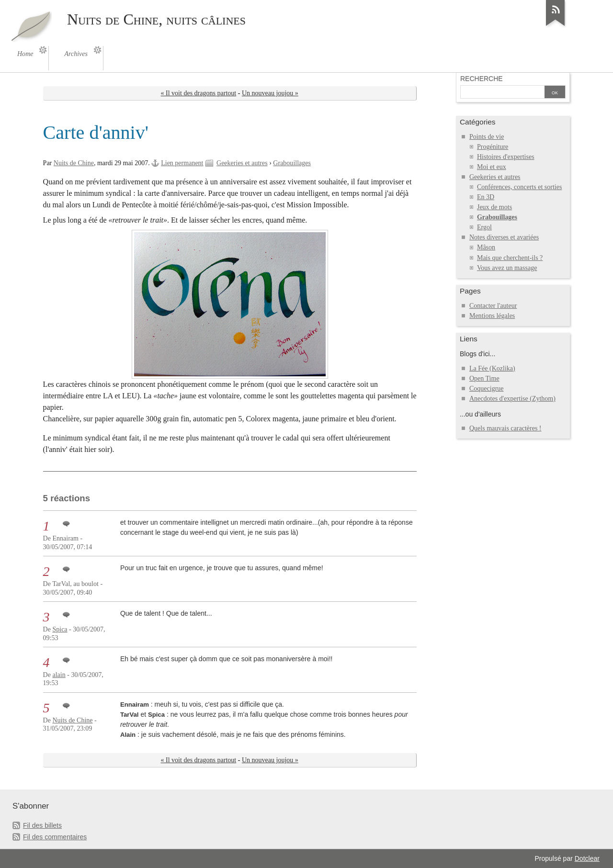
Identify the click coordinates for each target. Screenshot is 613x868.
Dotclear (587, 858)
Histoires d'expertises (506, 157)
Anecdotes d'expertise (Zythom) (512, 399)
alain (59, 675)
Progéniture (493, 147)
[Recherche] (502, 93)
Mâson (486, 247)
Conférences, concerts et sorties (519, 187)
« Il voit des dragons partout (199, 93)
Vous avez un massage (507, 268)
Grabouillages (292, 163)
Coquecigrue (487, 389)
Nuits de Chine (74, 163)
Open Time (484, 378)
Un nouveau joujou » (270, 93)
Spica (60, 629)
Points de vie (487, 137)
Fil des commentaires (55, 837)
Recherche (482, 79)
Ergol (484, 227)
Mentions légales (492, 316)
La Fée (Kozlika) (492, 368)
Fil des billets (42, 825)
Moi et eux (492, 167)
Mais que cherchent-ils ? (510, 258)
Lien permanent (182, 163)
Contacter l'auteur (493, 306)
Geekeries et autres (242, 163)
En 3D (486, 197)
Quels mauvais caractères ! (505, 428)
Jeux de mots (494, 207)
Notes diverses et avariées (504, 237)
